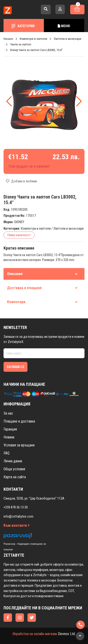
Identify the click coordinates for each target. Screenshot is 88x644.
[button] (79, 101)
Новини (9, 437)
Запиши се (15, 367)
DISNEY (19, 222)
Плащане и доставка (19, 421)
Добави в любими (21, 181)
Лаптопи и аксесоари (68, 228)
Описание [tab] (42, 274)
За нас (8, 413)
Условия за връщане (19, 445)
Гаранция (10, 429)
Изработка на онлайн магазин (35, 634)
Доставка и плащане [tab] (42, 288)
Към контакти (17, 525)
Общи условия (14, 469)
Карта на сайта (15, 477)
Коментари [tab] (42, 302)
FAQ (6, 453)
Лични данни (13, 461)
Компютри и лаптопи (36, 228)
